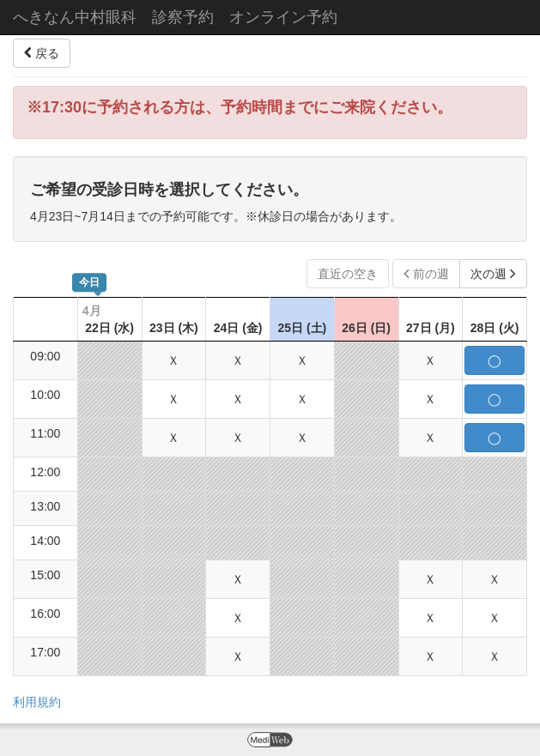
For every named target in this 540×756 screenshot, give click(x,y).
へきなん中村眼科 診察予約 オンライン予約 (175, 17)
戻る (42, 53)
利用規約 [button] (37, 702)
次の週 (493, 274)
